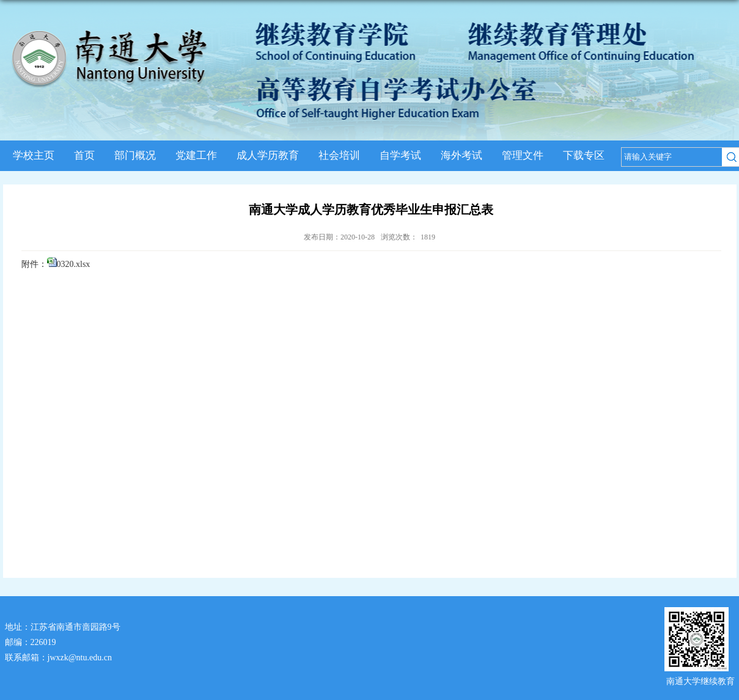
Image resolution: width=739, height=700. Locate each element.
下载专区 (584, 155)
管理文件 (523, 155)
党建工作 (196, 155)
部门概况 (135, 155)
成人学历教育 (268, 155)
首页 (84, 155)
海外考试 (461, 155)
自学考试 (400, 155)
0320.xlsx (74, 264)
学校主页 (34, 155)
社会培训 (339, 155)
